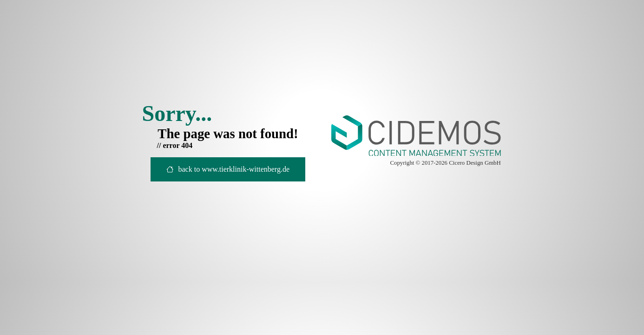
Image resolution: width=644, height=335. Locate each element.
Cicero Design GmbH (475, 163)
